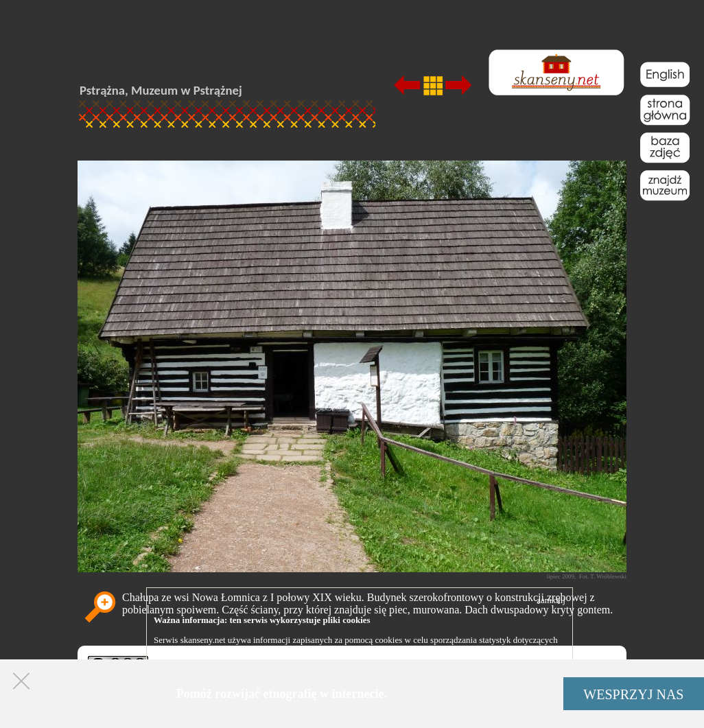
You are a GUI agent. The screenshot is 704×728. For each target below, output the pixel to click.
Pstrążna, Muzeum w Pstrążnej (161, 90)
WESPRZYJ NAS (633, 694)
